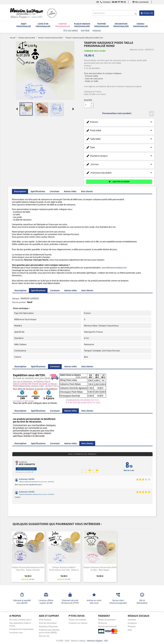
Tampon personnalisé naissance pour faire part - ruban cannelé (28, 569)
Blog (130, 630)
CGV (106, 641)
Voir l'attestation (26, 469)
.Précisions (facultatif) (119, 173)
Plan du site (44, 636)
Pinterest (132, 626)
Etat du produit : (19, 302)
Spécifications (38, 191)
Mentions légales (95, 641)
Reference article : (137, 50)
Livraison (54, 191)
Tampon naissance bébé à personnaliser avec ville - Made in (64, 569)
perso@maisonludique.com (114, 268)
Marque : (16, 298)
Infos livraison (45, 620)
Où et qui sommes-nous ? (20, 620)
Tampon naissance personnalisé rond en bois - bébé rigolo (100, 569)
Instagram (132, 623)
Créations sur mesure (78, 623)
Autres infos (70, 191)
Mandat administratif (107, 626)
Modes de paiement (107, 620)
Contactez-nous (16, 632)
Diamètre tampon (119, 156)
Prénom (119, 122)
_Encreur (119, 164)
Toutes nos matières (77, 620)
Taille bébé (119, 139)
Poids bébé (119, 130)
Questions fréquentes (48, 626)
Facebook (132, 620)
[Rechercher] (115, 13)
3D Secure (103, 623)
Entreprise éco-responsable (21, 629)
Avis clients (87, 191)
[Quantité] (87, 105)
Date (119, 147)
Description (20, 191)
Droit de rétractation (48, 623)
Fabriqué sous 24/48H (95, 51)
